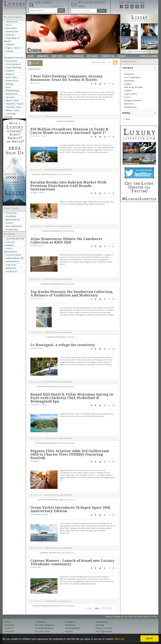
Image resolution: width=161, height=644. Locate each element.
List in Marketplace (44, 628)
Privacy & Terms (104, 628)
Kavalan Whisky (69, 231)
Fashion (9, 71)
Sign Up (102, 11)
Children (9, 45)
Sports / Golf (11, 100)
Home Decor (11, 81)
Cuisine (9, 51)
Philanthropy (12, 91)
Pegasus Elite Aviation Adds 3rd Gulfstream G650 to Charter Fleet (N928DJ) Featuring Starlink (70, 454)
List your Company (44, 625)
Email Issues (102, 622)
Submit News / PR (14, 258)
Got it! (150, 638)
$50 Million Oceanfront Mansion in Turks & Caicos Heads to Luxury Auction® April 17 (69, 131)
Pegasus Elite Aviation (66, 500)
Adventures (11, 22)
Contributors (12, 262)
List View (36, 63)
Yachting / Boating (40, 514)
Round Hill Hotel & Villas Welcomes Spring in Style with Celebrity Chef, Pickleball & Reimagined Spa (72, 398)
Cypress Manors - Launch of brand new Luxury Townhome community (72, 562)
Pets (7, 87)
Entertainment (13, 64)
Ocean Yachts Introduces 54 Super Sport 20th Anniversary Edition (70, 509)
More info (119, 639)
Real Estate (11, 94)
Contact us (11, 271)
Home (31, 56)
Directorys (11, 213)
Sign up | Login (149, 56)
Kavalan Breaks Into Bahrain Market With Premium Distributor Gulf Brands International (68, 186)
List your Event (13, 255)
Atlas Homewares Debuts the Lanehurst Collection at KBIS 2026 (66, 241)
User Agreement (104, 631)
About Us (9, 628)
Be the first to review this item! (59, 116)
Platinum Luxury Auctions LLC (64, 174)
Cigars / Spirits (13, 48)
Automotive (11, 32)
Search (61, 11)
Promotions (11, 229)
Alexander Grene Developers (64, 606)
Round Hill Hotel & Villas (65, 443)
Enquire (69, 631)
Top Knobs (71, 337)
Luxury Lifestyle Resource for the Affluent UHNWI (14, 5)
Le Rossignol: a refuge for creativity (63, 345)
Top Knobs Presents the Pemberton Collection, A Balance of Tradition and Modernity (72, 294)
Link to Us (10, 265)
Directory (57, 56)
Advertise (10, 268)
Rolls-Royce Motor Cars (66, 386)
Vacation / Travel (14, 104)
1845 (96, 608)
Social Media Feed (14, 239)
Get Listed (92, 56)
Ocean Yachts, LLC (68, 553)
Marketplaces (12, 220)
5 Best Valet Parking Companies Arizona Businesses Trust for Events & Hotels (66, 78)
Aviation (9, 35)
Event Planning (13, 67)
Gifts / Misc (11, 77)
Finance (9, 74)
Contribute (40, 622)
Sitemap (100, 625)
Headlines (10, 216)
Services (9, 97)
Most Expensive (13, 226)
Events (9, 223)
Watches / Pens (13, 107)
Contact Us (108, 56)
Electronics (11, 61)
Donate (122, 56)
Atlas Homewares (68, 284)
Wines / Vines (12, 110)
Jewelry (9, 84)
